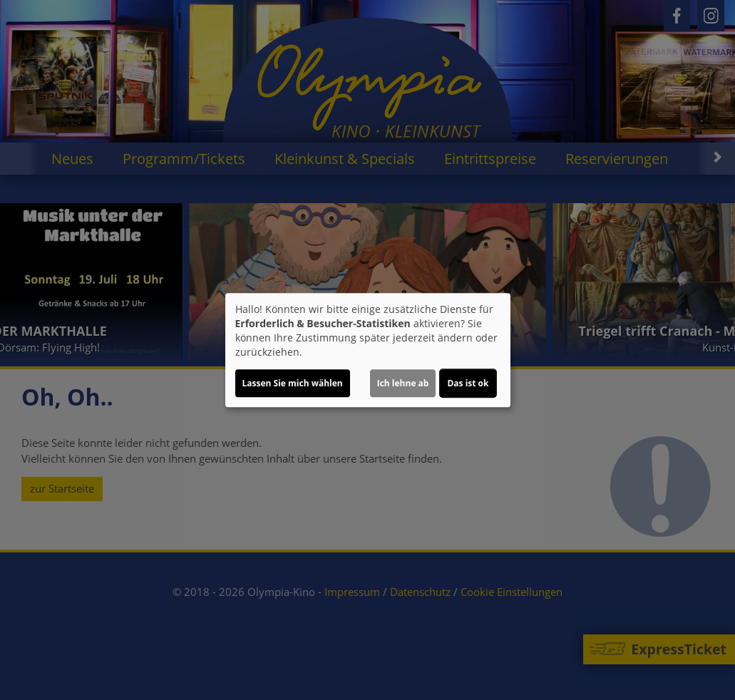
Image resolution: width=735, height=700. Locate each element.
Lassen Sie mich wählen (293, 383)
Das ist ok (468, 383)
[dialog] (368, 350)
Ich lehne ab (403, 383)
